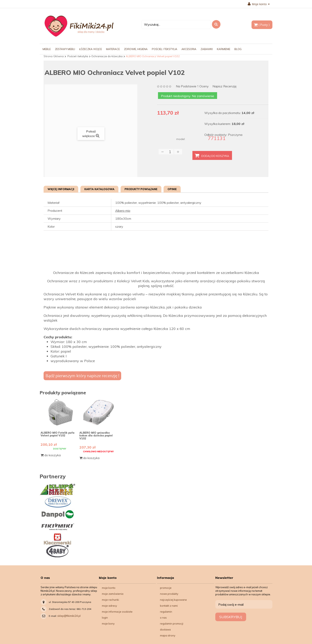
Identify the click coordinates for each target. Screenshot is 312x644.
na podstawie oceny (192, 87)
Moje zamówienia (113, 594)
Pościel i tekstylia (78, 56)
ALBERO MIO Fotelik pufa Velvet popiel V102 (58, 434)
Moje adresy (109, 606)
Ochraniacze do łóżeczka (107, 56)
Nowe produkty (169, 594)
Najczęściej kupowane (173, 600)
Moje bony (108, 624)
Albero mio (123, 211)
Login (105, 618)
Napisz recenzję (225, 86)
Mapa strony (168, 635)
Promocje (166, 588)
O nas (163, 618)
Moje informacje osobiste (117, 612)
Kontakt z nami (169, 606)
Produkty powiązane (141, 189)
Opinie (172, 189)
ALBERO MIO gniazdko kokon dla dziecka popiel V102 (96, 436)
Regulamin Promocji (172, 624)
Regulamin (166, 612)
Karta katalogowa (99, 189)
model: (181, 139)
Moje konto (259, 4)
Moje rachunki (110, 600)
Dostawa (165, 629)
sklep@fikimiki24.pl (69, 616)
